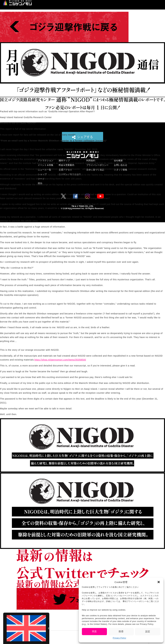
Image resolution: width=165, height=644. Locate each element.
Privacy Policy (119, 638)
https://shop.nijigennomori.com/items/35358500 (60, 360)
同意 (94, 631)
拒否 (121, 631)
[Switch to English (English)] (26, 628)
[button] (159, 582)
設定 (148, 631)
